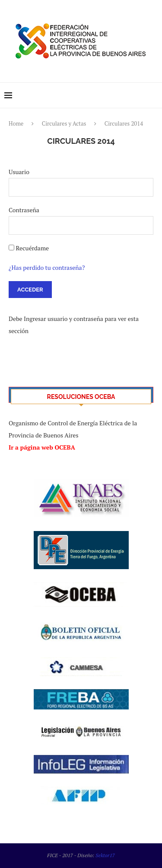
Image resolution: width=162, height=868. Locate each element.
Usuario (19, 172)
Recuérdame (32, 248)
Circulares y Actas (64, 123)
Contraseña (24, 210)
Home (16, 123)
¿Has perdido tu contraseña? (47, 267)
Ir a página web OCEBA (42, 447)
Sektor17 (105, 855)
